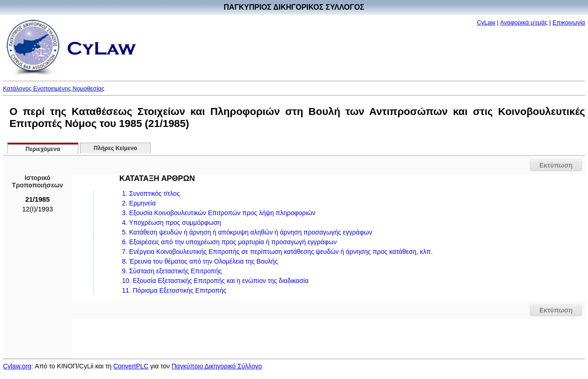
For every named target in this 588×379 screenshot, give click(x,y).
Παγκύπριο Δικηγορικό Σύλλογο (217, 366)
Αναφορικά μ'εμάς (524, 22)
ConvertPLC (131, 366)
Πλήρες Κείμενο (116, 148)
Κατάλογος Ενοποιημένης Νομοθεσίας (53, 88)
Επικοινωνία (569, 22)
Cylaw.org (17, 366)
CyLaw (486, 22)
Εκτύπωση (556, 165)
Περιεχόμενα (43, 149)
